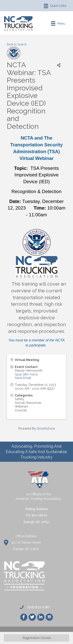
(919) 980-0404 (26, 374)
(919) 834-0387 (38, 607)
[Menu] (55, 6)
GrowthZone (46, 429)
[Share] (59, 65)
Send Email (23, 378)
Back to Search (17, 44)
